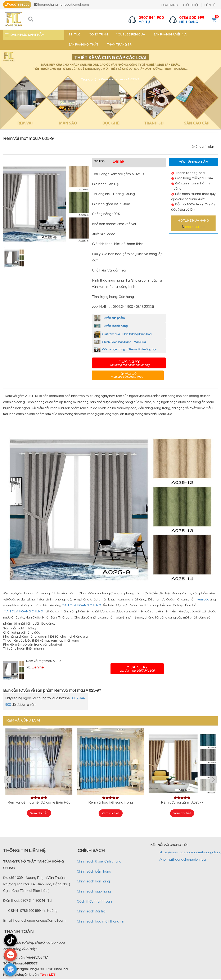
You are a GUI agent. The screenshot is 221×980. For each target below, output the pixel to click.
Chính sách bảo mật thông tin (100, 921)
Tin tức (75, 35)
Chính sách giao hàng (94, 891)
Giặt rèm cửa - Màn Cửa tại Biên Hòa (123, 334)
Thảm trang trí (119, 45)
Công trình (98, 35)
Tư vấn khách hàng (111, 326)
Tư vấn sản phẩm (109, 318)
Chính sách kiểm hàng (94, 872)
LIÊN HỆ (210, 5)
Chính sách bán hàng (93, 881)
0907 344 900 (195, 227)
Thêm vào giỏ (127, 375)
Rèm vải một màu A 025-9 (45, 661)
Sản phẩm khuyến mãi (170, 35)
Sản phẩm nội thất (83, 45)
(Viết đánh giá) (203, 147)
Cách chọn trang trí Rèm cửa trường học (125, 350)
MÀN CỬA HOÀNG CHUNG (81, 605)
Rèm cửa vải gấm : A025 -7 (182, 803)
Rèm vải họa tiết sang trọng (111, 803)
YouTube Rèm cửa (131, 35)
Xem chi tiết (39, 813)
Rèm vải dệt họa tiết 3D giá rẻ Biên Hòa (39, 803)
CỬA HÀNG (170, 5)
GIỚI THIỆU (191, 5)
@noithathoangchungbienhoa (182, 860)
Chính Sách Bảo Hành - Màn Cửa (120, 342)
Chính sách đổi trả (91, 911)
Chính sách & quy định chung (99, 861)
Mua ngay (129, 363)
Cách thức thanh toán (94, 902)
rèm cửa (203, 599)
